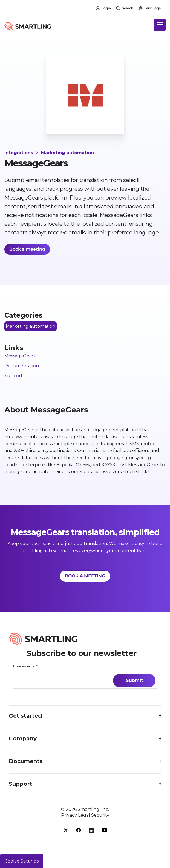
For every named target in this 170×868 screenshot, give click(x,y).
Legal (84, 815)
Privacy (69, 815)
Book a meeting (27, 249)
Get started (25, 716)
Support (14, 376)
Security (100, 815)
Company (23, 738)
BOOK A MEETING (85, 576)
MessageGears (20, 356)
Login (106, 8)
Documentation (22, 366)
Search (128, 8)
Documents (26, 761)
